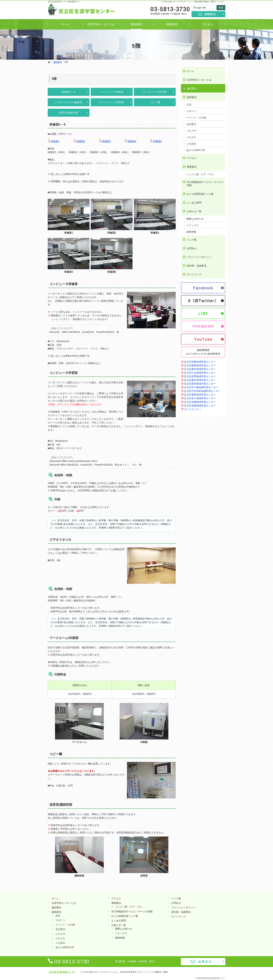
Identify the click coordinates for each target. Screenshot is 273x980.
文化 (189, 103)
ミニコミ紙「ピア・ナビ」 (201, 173)
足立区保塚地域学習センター (200, 404)
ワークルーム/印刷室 (112, 102)
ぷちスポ (191, 129)
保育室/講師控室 (69, 113)
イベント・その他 (196, 116)
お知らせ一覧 (194, 210)
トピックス (193, 224)
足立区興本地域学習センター (200, 367)
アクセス (192, 156)
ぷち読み (191, 142)
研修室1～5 (69, 92)
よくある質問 (194, 201)
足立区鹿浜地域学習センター (200, 378)
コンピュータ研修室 (112, 92)
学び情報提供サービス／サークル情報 (205, 182)
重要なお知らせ (195, 217)
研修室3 (106, 141)
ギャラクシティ (193, 407)
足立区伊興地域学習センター (200, 360)
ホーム (190, 69)
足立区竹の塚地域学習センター (201, 386)
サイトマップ (194, 273)
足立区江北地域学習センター (200, 371)
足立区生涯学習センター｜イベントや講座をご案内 (144, 972)
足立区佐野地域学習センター (200, 375)
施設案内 (192, 87)
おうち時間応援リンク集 (200, 192)
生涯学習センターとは (199, 78)
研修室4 (132, 141)
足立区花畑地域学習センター (200, 400)
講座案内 (192, 95)
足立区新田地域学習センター (200, 382)
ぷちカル (191, 135)
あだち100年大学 (196, 149)
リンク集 (192, 238)
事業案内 (192, 165)
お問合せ (192, 247)
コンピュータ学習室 (155, 92)
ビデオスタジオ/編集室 (69, 102)
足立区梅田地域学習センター (200, 364)
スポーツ (191, 109)
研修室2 (81, 141)
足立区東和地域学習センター (200, 393)
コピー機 (155, 102)
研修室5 (158, 141)
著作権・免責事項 (197, 264)
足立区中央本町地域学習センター (202, 389)
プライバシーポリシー (199, 255)
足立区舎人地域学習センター (200, 397)
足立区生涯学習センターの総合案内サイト (64, 2)
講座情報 (191, 230)
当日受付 (191, 122)
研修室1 (55, 141)
